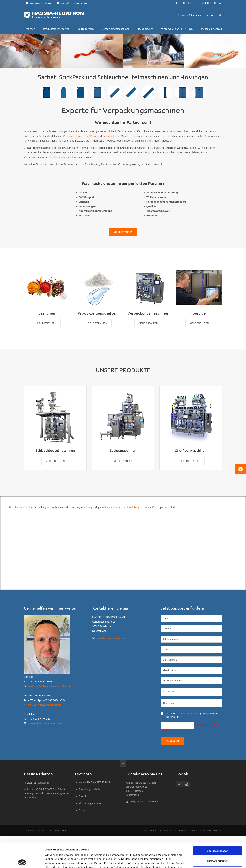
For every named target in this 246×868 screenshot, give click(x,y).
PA (202, 3)
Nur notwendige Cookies (217, 846)
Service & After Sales (189, 15)
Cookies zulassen (217, 826)
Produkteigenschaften (91, 789)
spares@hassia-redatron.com (45, 723)
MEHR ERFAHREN (47, 323)
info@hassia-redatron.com (40, 3)
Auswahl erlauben (217, 836)
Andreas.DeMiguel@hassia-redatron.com (52, 686)
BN (214, 3)
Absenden (173, 741)
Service (83, 810)
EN (183, 3)
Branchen (84, 796)
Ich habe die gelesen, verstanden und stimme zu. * (190, 715)
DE (177, 3)
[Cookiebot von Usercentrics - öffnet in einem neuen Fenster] (22, 861)
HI (208, 3)
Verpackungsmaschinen (92, 803)
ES (190, 3)
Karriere (209, 15)
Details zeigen (182, 861)
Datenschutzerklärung (188, 714)
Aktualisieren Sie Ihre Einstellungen (122, 507)
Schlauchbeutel (111, 136)
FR (196, 3)
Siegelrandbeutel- (73, 136)
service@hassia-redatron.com (72, 3)
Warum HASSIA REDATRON (94, 782)
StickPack (90, 136)
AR (221, 3)
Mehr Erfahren (123, 232)
